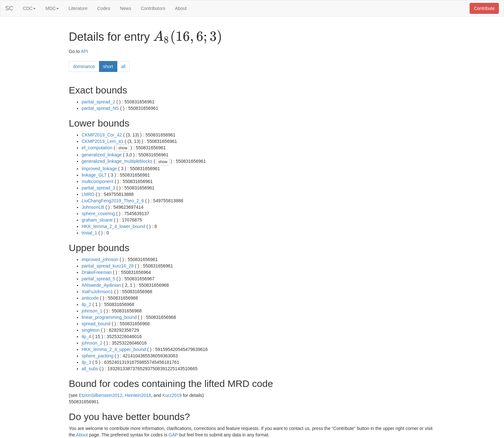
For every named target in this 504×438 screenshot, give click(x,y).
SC (9, 8)
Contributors (153, 8)
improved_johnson (100, 259)
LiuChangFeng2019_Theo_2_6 (113, 201)
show (123, 148)
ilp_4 (86, 337)
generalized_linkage (102, 155)
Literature (78, 8)
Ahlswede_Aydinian (101, 285)
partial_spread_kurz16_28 (108, 266)
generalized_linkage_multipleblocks (117, 161)
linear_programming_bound (109, 317)
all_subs (90, 369)
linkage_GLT (94, 175)
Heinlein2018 (138, 395)
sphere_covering (98, 214)
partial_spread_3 (98, 188)
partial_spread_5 (98, 279)
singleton (91, 330)
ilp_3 (86, 362)
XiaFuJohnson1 (97, 292)
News (126, 8)
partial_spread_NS (100, 108)
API (84, 51)
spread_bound (96, 324)
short (108, 66)
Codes (104, 8)
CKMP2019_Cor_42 (102, 135)
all (123, 66)
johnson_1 (92, 311)
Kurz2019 (172, 395)
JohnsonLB (93, 207)
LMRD (88, 194)
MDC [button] (52, 8)
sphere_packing (98, 356)
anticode (90, 298)
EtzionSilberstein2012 (100, 395)
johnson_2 (92, 343)
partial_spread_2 (98, 102)
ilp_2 (86, 304)
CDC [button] (29, 8)
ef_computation (97, 148)
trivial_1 (89, 233)
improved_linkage (99, 169)
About (181, 8)
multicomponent (98, 181)
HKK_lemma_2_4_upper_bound (114, 349)
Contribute (484, 8)
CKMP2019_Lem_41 (103, 141)
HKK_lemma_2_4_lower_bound (113, 226)
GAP (173, 435)
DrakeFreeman (97, 272)
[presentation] (188, 37)
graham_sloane (97, 220)
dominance (84, 66)
